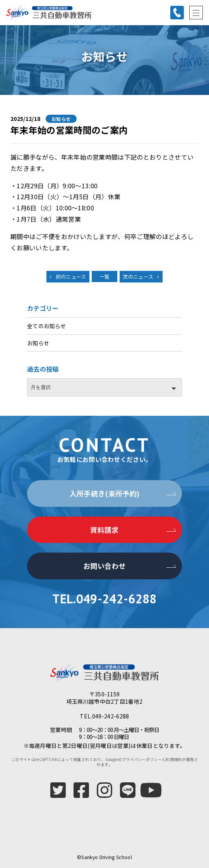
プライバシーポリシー (142, 759)
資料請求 (104, 530)
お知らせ (38, 343)
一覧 (105, 276)
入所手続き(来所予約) (105, 493)
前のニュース (71, 276)
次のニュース (138, 276)
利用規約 (174, 759)
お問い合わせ (104, 566)
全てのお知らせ (46, 326)
